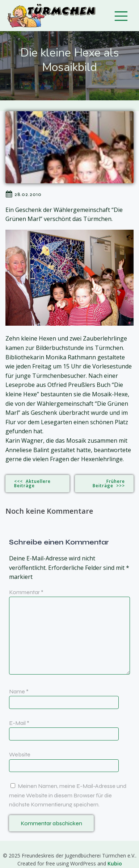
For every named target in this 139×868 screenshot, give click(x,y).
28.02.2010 (24, 194)
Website (20, 754)
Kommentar (26, 592)
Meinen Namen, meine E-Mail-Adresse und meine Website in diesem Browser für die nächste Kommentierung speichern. (68, 795)
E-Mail (19, 723)
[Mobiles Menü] (121, 16)
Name (19, 691)
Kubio (115, 863)
